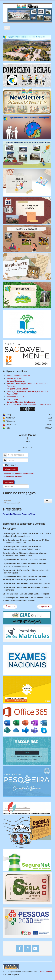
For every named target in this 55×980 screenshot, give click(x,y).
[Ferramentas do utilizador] (48, 501)
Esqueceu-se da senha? (13, 476)
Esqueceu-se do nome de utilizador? (18, 474)
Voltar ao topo (46, 972)
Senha (6, 459)
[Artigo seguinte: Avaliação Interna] (45, 607)
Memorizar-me (11, 465)
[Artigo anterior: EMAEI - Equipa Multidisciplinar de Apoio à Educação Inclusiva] (10, 607)
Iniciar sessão (11, 469)
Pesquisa (9, 482)
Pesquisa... (3, 484)
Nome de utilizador (6, 454)
